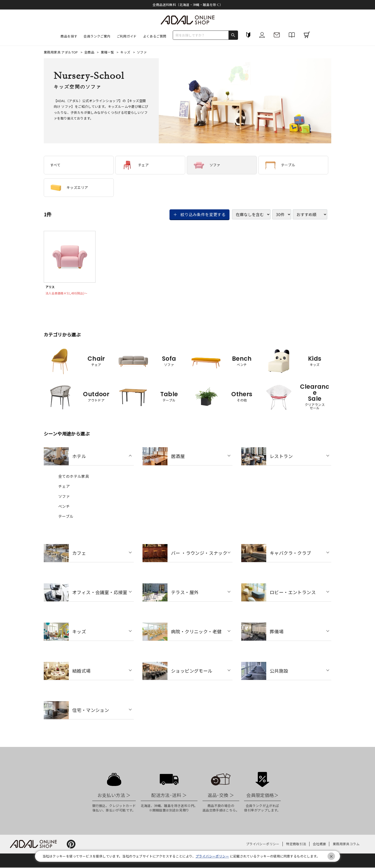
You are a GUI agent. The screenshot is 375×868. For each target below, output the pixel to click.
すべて (55, 165)
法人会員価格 (68, 294)
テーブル (280, 165)
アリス (50, 287)
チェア (135, 165)
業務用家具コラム (346, 844)
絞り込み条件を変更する (203, 214)
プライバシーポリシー (263, 844)
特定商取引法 (296, 844)
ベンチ (64, 507)
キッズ (126, 52)
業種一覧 (108, 52)
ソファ (207, 165)
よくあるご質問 (155, 36)
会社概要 (319, 844)
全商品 (90, 52)
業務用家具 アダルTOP (61, 52)
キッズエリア (69, 188)
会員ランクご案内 (97, 36)
